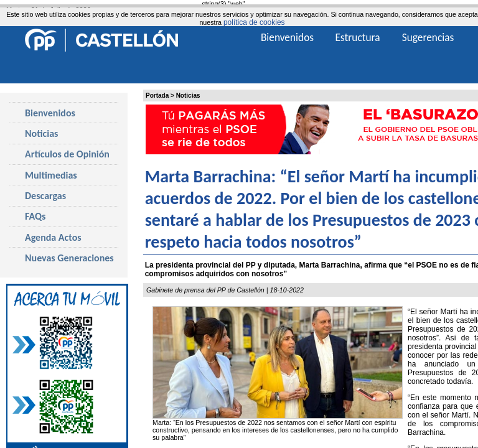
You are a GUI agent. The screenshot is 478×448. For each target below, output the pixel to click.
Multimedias (51, 175)
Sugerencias (428, 37)
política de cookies (254, 22)
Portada (157, 96)
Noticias (188, 96)
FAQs (35, 216)
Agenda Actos (53, 237)
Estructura (357, 37)
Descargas (45, 196)
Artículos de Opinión (67, 154)
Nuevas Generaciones (69, 258)
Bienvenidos (50, 113)
